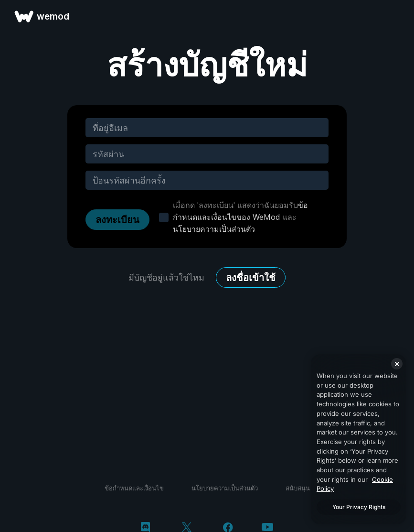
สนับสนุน (298, 488)
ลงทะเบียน (117, 220)
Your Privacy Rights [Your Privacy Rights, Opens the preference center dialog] (359, 507)
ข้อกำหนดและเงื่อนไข (134, 488)
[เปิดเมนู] (396, 16)
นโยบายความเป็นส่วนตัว (214, 229)
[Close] (397, 364)
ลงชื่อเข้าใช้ (251, 278)
